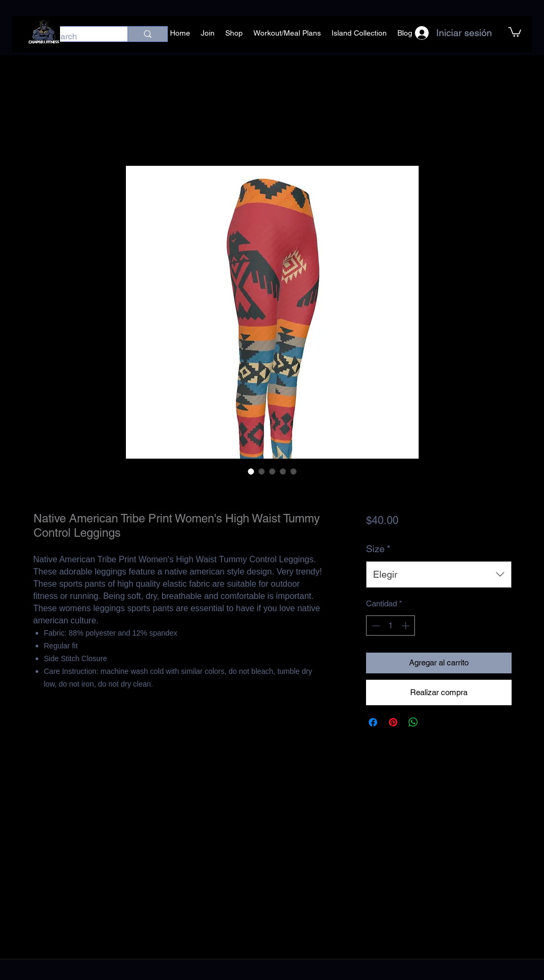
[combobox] (439, 575)
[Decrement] (375, 626)
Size (378, 549)
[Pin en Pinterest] (393, 722)
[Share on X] (433, 722)
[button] (515, 31)
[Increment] (407, 626)
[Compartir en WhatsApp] (413, 722)
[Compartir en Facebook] (373, 722)
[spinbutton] (391, 626)
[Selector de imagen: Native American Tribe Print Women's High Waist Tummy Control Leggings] (251, 471)
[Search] (78, 37)
